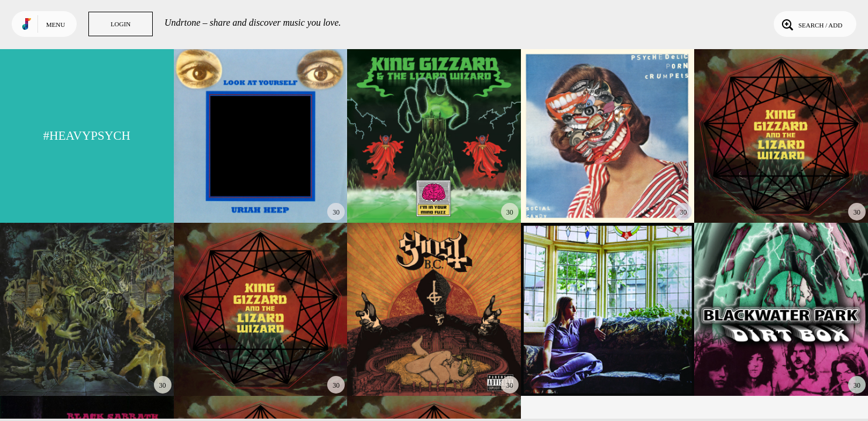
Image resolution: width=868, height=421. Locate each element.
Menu (56, 25)
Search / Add (811, 24)
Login (121, 24)
